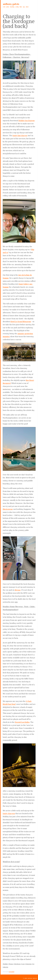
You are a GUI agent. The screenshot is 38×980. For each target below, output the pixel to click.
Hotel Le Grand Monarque (21, 322)
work (4, 7)
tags (24, 7)
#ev (33, 964)
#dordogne (17, 964)
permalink (11, 972)
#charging (28, 964)
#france (11, 964)
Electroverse (8, 509)
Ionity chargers (9, 814)
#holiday (5, 964)
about (27, 7)
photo (8, 7)
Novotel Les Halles (22, 722)
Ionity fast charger (20, 136)
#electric (5, 967)
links (21, 7)
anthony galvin (11, 4)
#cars (23, 964)
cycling (17, 7)
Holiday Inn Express (27, 121)
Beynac (18, 590)
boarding (12, 7)
